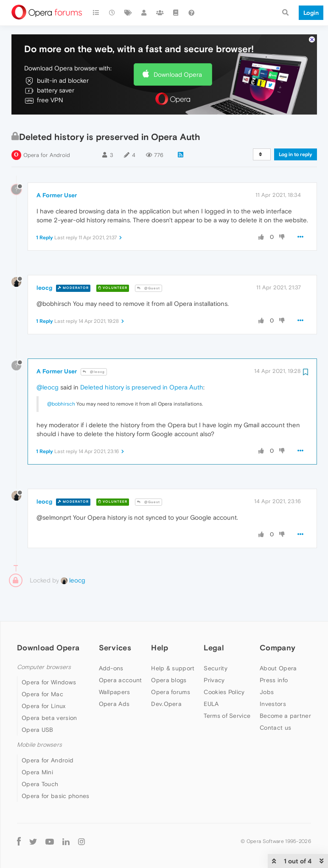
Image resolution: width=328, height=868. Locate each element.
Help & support (173, 664)
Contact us (275, 723)
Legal (214, 643)
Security (215, 664)
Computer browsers (44, 662)
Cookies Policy (224, 687)
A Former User (57, 190)
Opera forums (171, 687)
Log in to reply (296, 150)
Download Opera (178, 70)
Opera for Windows (49, 678)
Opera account (121, 675)
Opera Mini (37, 767)
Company (278, 643)
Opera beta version (49, 713)
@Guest (149, 283)
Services (115, 643)
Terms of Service (227, 711)
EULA (211, 699)
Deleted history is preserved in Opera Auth (142, 382)
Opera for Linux (44, 701)
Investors (273, 699)
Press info (274, 675)
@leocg (94, 367)
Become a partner (285, 711)
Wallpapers (115, 687)
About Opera (278, 664)
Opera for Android (47, 150)
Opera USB (38, 725)
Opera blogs (169, 675)
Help (160, 643)
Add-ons (111, 664)
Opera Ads (114, 699)
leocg (44, 283)
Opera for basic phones (56, 791)
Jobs (267, 687)
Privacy (214, 675)
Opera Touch (40, 779)
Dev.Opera (166, 699)
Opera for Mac (42, 689)
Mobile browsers (39, 740)
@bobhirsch (61, 399)
